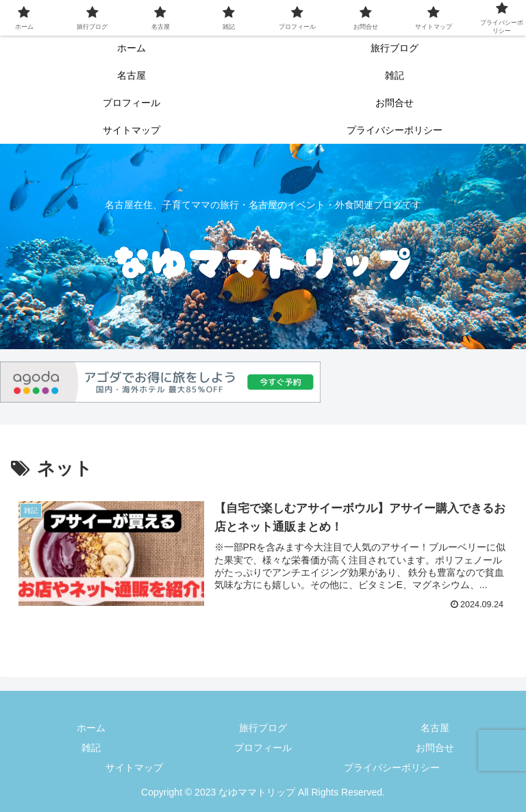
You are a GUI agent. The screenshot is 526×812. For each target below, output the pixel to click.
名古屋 (435, 728)
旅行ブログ (263, 728)
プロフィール (263, 748)
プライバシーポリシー (392, 767)
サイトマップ (134, 767)
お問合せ (435, 748)
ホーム (91, 728)
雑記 (91, 748)
